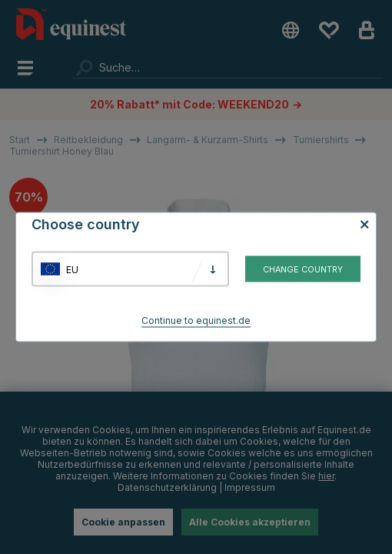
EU (72, 269)
